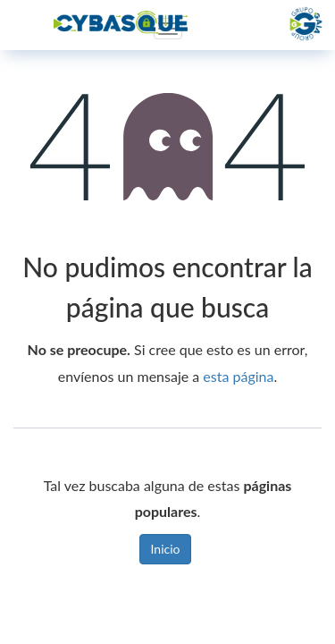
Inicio (166, 549)
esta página (238, 376)
